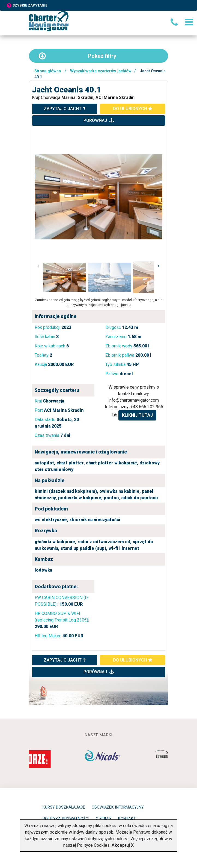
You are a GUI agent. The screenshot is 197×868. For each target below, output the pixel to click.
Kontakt (127, 819)
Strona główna (48, 71)
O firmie (104, 819)
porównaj (99, 120)
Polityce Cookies (93, 845)
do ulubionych (133, 109)
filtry (77, 56)
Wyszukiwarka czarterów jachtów (101, 71)
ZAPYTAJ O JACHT (65, 660)
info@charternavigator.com (134, 400)
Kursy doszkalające (64, 807)
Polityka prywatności (66, 819)
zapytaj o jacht (65, 109)
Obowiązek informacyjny (118, 807)
